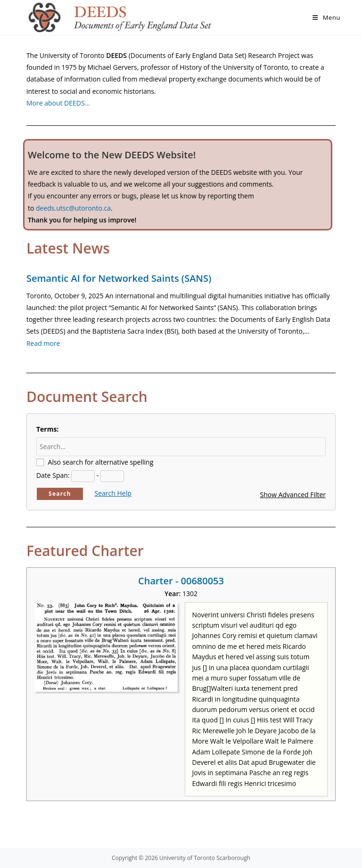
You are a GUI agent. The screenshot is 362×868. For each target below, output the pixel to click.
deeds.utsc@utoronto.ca (73, 208)
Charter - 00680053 (181, 581)
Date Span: (53, 475)
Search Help (113, 493)
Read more (43, 343)
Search (60, 494)
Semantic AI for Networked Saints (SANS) (119, 278)
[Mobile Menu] (326, 17)
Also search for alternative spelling (101, 462)
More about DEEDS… (58, 103)
